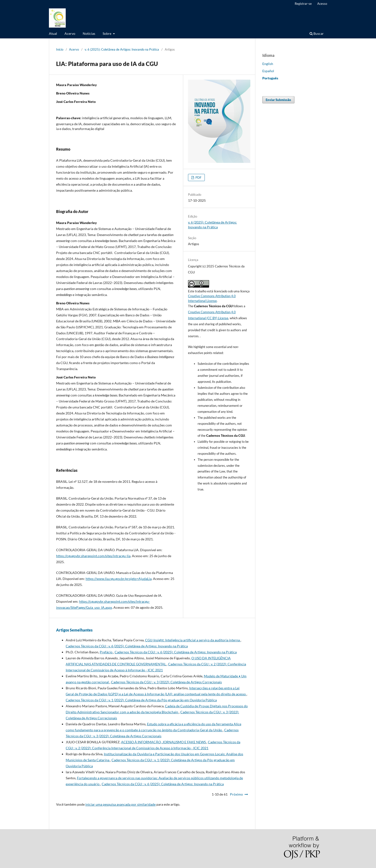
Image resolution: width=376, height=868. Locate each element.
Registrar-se (303, 4)
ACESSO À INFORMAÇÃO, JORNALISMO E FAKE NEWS (164, 742)
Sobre (107, 33)
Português (270, 78)
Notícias (89, 33)
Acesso (322, 4)
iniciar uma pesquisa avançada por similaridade (120, 804)
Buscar (317, 33)
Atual (53, 33)
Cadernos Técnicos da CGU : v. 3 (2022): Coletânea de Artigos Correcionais (166, 682)
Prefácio (106, 652)
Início (60, 49)
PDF (198, 177)
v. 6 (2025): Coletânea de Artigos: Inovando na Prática (122, 49)
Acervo (70, 33)
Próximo (236, 794)
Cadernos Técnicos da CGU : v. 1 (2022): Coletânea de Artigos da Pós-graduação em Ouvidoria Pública (141, 700)
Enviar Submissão (278, 100)
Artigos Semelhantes (74, 630)
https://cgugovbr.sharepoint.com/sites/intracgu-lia (93, 556)
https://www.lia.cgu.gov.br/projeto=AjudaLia (119, 579)
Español (268, 71)
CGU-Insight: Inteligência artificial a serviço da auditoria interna (193, 640)
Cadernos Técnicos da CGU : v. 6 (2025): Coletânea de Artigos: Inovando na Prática (127, 646)
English (268, 64)
